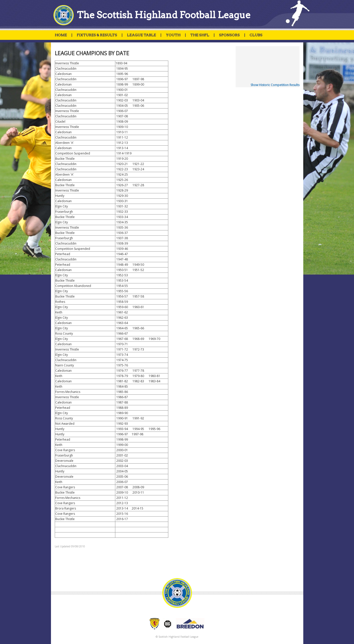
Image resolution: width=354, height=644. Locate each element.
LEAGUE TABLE (141, 35)
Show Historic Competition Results (275, 85)
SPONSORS (229, 35)
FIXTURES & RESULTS (97, 35)
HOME (61, 35)
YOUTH (173, 35)
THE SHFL (200, 35)
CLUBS (256, 35)
